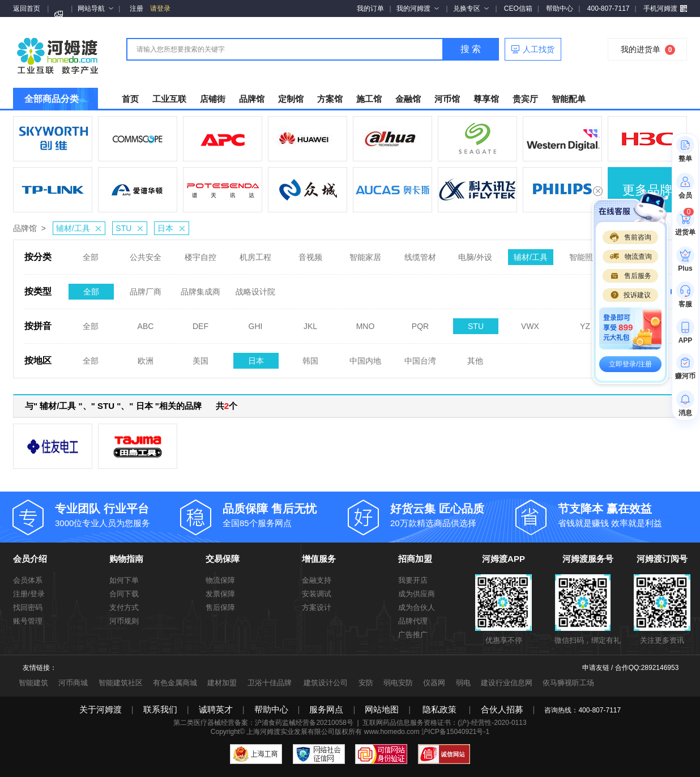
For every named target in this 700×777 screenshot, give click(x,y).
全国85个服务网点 (285, 515)
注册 (136, 8)
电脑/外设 (475, 254)
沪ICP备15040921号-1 (455, 732)
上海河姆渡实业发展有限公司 (291, 732)
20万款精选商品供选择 (453, 515)
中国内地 (365, 357)
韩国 (310, 357)
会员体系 (28, 580)
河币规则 (124, 621)
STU (131, 228)
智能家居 (365, 254)
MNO (366, 323)
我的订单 (370, 8)
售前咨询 (630, 237)
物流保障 (220, 580)
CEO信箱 (518, 8)
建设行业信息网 (507, 683)
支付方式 (124, 607)
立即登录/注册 (630, 364)
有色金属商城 (175, 683)
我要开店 (413, 580)
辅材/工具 (81, 228)
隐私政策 (439, 709)
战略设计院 (255, 288)
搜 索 (471, 49)
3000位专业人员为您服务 (118, 515)
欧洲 (146, 357)
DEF (200, 323)
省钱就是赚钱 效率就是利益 (621, 515)
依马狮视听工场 (568, 683)
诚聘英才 (216, 709)
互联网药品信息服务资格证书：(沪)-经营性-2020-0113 (444, 723)
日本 (173, 228)
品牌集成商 (200, 288)
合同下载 (124, 594)
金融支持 (317, 580)
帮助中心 (560, 8)
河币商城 (73, 683)
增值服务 (319, 559)
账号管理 (28, 621)
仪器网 (434, 683)
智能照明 (585, 254)
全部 (91, 254)
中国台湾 (420, 357)
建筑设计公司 (326, 683)
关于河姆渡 (101, 709)
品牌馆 (25, 228)
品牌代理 (413, 621)
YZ (585, 323)
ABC (146, 323)
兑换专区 (471, 8)
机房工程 (255, 254)
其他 (475, 357)
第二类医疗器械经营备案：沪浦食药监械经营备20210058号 (263, 723)
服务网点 (326, 709)
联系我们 (160, 709)
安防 (366, 683)
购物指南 (126, 559)
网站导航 (95, 8)
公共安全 (146, 254)
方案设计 (317, 607)
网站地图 (382, 709)
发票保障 (220, 594)
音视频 (310, 254)
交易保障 (223, 559)
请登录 (160, 8)
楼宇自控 (200, 254)
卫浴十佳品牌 (270, 683)
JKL (310, 323)
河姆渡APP (503, 559)
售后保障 (220, 607)
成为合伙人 (417, 607)
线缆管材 (420, 254)
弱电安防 (398, 683)
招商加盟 (415, 559)
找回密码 (28, 607)
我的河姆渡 (418, 8)
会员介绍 (30, 559)
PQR (420, 323)
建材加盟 (222, 683)
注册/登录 (29, 594)
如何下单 (124, 580)
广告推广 (413, 635)
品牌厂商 (146, 288)
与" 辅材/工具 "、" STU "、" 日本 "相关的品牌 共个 (131, 406)
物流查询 (630, 257)
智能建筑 (33, 683)
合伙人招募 (502, 709)
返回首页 (27, 8)
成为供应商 (417, 594)
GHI (256, 323)
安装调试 (317, 594)
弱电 (463, 683)
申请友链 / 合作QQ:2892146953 (631, 668)
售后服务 (630, 276)
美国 (200, 357)
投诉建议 (630, 295)
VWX (530, 323)
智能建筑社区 (121, 683)
